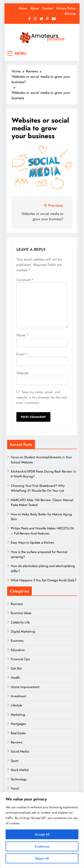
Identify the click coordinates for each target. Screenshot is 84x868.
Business (17, 604)
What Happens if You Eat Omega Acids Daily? (44, 580)
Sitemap (70, 14)
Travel (15, 788)
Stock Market (20, 770)
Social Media (20, 751)
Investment (18, 696)
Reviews (16, 742)
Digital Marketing (23, 631)
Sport (15, 761)
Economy (17, 641)
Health (15, 678)
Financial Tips (20, 659)
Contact (48, 8)
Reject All (42, 858)
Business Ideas (21, 613)
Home (23, 8)
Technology (19, 779)
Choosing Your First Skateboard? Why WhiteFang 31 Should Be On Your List (38, 488)
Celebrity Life (20, 622)
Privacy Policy (66, 8)
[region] (42, 830)
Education (18, 650)
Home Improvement (25, 687)
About (35, 8)
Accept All (42, 834)
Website (22, 373)
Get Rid (16, 668)
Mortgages (18, 724)
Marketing (18, 715)
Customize (42, 846)
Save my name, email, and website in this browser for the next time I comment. (42, 397)
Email (22, 354)
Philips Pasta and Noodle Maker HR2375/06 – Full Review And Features (42, 531)
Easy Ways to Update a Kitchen (32, 543)
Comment (25, 280)
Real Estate (18, 733)
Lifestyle (16, 705)
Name (22, 335)
